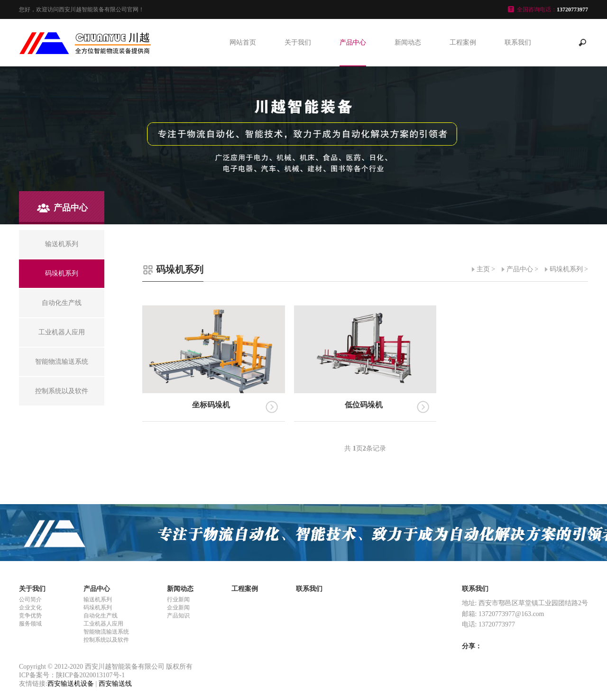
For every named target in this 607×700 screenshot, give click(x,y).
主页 (483, 269)
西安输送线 (115, 684)
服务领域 (30, 624)
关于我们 (298, 42)
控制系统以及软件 (106, 640)
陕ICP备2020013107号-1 (90, 675)
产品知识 (178, 616)
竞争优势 (30, 616)
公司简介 (30, 599)
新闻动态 (408, 42)
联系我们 (518, 42)
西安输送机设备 (71, 684)
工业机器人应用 (103, 624)
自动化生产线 (101, 616)
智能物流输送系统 (106, 632)
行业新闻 (178, 599)
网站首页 (243, 42)
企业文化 (30, 608)
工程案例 (463, 42)
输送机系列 (98, 599)
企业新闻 (178, 608)
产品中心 (353, 42)
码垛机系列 (566, 269)
